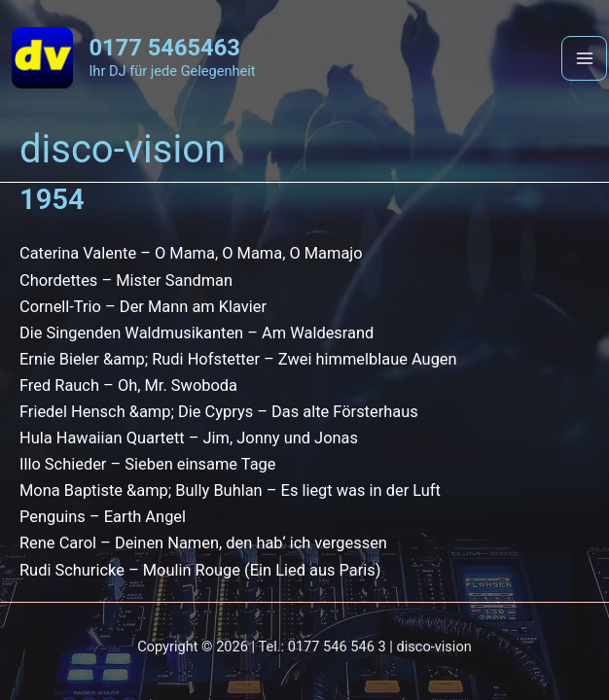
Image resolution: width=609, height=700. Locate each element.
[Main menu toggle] (584, 59)
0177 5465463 (164, 48)
